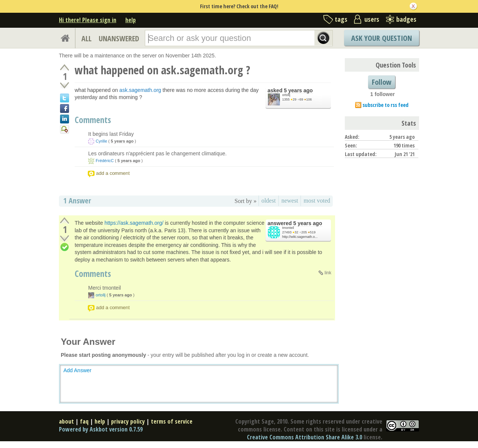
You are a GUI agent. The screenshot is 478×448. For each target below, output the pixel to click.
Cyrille (101, 141)
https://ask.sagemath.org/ (134, 223)
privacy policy (128, 421)
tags (341, 19)
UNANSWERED (119, 38)
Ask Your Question (382, 38)
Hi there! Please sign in (88, 20)
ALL (86, 38)
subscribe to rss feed (386, 105)
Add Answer (77, 370)
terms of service (172, 421)
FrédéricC (105, 161)
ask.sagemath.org (140, 90)
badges (406, 19)
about (66, 421)
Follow (382, 82)
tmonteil (288, 228)
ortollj (286, 95)
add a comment (113, 173)
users (372, 19)
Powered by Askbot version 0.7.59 (101, 429)
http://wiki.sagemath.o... (300, 237)
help (131, 20)
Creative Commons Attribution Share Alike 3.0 (304, 437)
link (328, 273)
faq (84, 421)
